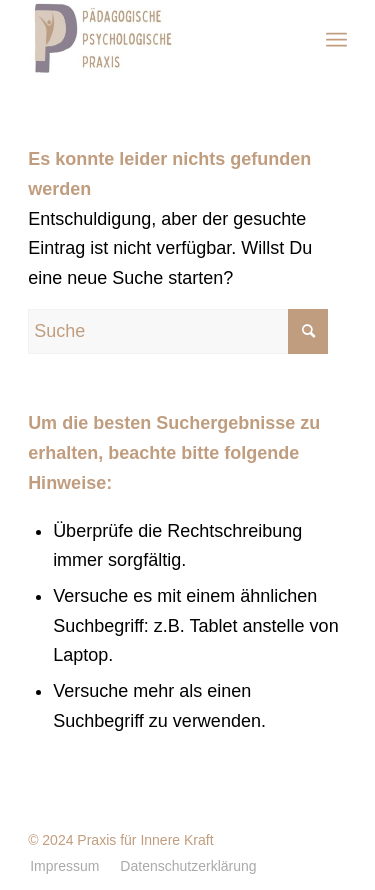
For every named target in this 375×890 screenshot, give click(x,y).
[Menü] (336, 40)
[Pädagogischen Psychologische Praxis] (155, 40)
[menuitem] (336, 40)
